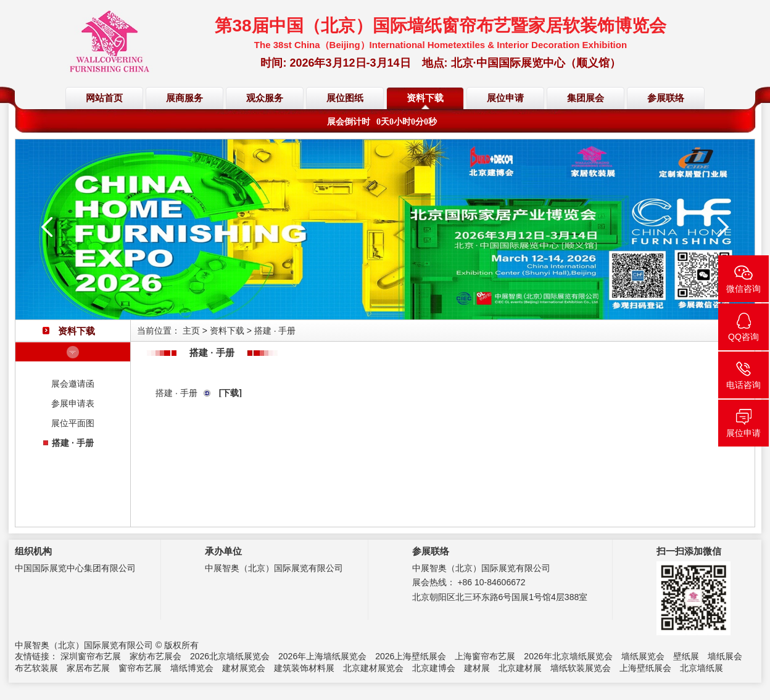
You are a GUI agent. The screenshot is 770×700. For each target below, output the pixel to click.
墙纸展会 (725, 656)
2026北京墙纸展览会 (230, 656)
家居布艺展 (88, 668)
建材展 (477, 668)
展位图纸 (345, 98)
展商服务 (184, 98)
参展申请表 (73, 403)
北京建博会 (434, 668)
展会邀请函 (73, 384)
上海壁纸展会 (645, 668)
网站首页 (104, 98)
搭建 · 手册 (73, 443)
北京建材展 (520, 668)
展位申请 (505, 98)
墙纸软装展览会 (581, 668)
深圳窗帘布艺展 (91, 656)
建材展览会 (244, 668)
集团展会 (586, 98)
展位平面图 (73, 423)
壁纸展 (686, 656)
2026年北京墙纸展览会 (568, 656)
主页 (191, 331)
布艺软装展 (36, 668)
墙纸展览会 (643, 656)
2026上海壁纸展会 (411, 656)
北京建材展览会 (373, 668)
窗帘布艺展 (140, 668)
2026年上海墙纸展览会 (322, 656)
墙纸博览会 (192, 668)
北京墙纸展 (702, 668)
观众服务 (265, 98)
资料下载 (425, 98)
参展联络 (666, 98)
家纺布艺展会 (155, 656)
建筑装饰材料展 (304, 668)
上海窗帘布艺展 (485, 656)
